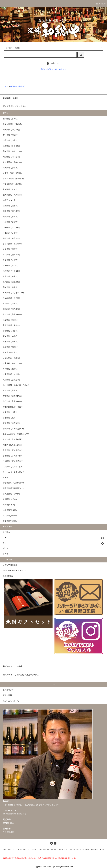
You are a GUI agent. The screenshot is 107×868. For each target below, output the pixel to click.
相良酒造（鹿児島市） (12, 238)
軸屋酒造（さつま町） (12, 271)
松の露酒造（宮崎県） (12, 494)
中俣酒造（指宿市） (11, 331)
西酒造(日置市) (9, 505)
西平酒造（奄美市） (11, 342)
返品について (38, 849)
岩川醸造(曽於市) (10, 499)
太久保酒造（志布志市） (13, 162)
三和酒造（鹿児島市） (12, 255)
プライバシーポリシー (71, 849)
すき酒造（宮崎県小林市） (14, 456)
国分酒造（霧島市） (11, 217)
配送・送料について (25, 849)
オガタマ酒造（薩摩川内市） (15, 179)
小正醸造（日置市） (11, 233)
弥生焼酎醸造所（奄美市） (14, 407)
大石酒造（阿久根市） (12, 157)
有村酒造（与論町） (11, 135)
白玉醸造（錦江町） (11, 266)
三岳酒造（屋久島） (11, 391)
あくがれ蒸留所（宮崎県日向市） (16, 434)
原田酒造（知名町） (11, 347)
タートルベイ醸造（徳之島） (15, 472)
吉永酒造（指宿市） (11, 412)
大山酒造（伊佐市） (11, 168)
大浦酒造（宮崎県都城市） (14, 439)
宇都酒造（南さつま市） (13, 151)
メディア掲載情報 (10, 565)
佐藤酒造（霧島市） (11, 249)
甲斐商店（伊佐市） (11, 189)
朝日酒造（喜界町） (11, 119)
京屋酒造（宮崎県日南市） (14, 450)
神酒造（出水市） (10, 200)
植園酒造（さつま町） (12, 146)
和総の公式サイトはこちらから (53, 69)
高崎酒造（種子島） (11, 287)
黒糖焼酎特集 (8, 576)
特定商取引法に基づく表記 (53, 849)
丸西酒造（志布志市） (12, 380)
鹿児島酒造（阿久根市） (13, 195)
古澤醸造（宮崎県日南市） (14, 461)
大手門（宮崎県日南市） (13, 445)
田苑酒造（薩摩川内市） (13, 314)
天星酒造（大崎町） (11, 320)
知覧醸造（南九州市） (12, 309)
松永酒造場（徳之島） (12, 374)
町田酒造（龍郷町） (18, 87)
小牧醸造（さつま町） (12, 228)
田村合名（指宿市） (11, 304)
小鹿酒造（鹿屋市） (11, 222)
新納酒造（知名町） (11, 336)
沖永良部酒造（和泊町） (13, 184)
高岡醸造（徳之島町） (12, 282)
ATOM (102, 849)
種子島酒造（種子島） (12, 298)
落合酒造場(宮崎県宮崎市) (13, 488)
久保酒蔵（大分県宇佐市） (14, 467)
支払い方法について (10, 849)
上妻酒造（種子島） (11, 206)
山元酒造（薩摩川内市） (13, 401)
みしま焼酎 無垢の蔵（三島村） (16, 385)
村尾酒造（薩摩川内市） (13, 396)
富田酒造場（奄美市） (12, 325)
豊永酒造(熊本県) (10, 521)
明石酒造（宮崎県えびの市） (15, 429)
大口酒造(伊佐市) (10, 516)
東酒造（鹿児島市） (11, 353)
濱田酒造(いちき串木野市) (13, 483)
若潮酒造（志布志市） (12, 423)
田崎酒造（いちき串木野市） (15, 293)
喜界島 (6, 478)
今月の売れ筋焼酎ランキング (15, 571)
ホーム (6, 87)
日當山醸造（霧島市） (12, 358)
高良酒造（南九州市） (12, 211)
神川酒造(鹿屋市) (10, 510)
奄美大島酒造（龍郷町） (13, 124)
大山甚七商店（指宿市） (13, 173)
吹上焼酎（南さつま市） (13, 363)
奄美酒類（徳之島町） (12, 130)
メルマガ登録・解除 (87, 849)
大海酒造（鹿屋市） (11, 276)
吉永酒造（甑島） (10, 418)
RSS (97, 849)
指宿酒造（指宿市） (11, 140)
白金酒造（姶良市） (11, 260)
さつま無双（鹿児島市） (13, 244)
